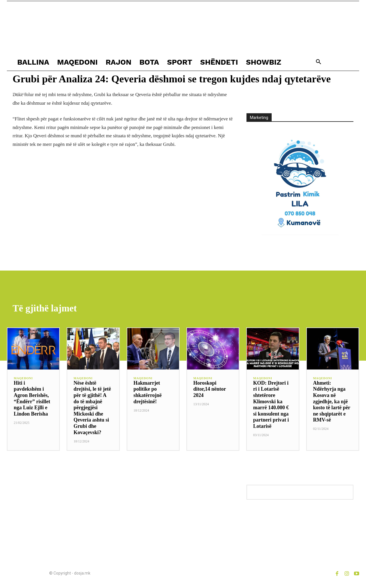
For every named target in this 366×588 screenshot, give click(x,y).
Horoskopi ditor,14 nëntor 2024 (210, 390)
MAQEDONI (24, 379)
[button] (319, 62)
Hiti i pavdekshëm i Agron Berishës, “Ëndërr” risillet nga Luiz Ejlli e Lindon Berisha (32, 399)
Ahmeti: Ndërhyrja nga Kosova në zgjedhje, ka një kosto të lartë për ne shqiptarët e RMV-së (332, 402)
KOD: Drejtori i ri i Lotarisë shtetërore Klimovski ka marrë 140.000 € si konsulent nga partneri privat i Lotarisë (271, 405)
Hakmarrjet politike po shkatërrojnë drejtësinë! (148, 393)
